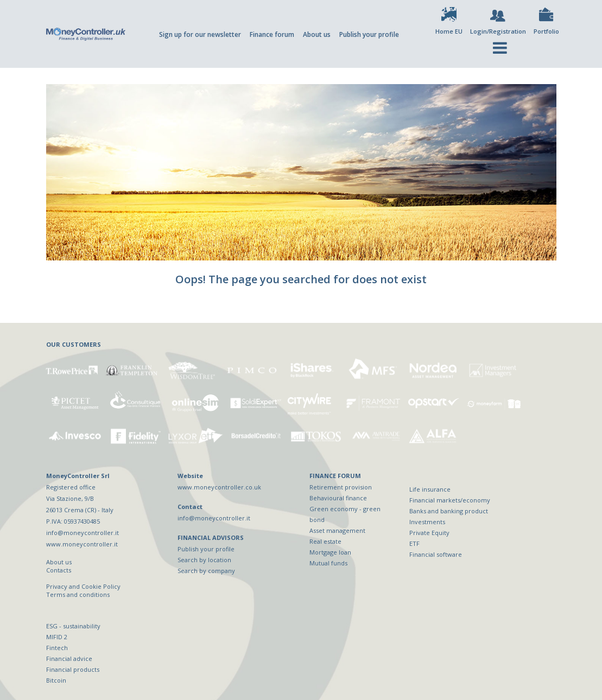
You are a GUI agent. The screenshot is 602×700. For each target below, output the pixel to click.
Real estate (325, 541)
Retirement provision (341, 487)
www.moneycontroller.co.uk (219, 487)
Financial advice (69, 658)
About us (317, 34)
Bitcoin (56, 680)
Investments (427, 522)
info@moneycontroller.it (214, 518)
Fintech (57, 648)
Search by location (204, 560)
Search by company (206, 571)
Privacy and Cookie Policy (83, 586)
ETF (414, 543)
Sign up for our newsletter (200, 34)
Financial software (436, 554)
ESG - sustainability (73, 626)
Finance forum (272, 34)
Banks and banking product (449, 511)
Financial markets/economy (450, 500)
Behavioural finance (338, 498)
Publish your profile (369, 34)
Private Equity (429, 533)
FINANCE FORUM (335, 476)
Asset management (337, 530)
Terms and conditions (78, 594)
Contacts (59, 570)
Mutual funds (328, 563)
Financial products (73, 669)
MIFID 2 (57, 637)
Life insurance (430, 489)
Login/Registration (498, 31)
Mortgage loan (330, 552)
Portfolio (546, 31)
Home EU (449, 31)
